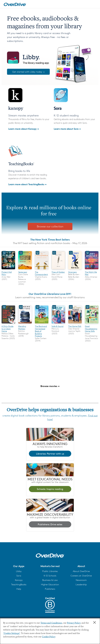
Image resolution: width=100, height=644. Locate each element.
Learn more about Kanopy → (24, 129)
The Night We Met (91, 273)
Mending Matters (22, 327)
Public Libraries (50, 571)
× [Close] (95, 623)
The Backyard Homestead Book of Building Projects (41, 331)
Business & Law (50, 580)
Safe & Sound (57, 326)
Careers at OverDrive (81, 576)
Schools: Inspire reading (50, 489)
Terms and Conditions (51, 623)
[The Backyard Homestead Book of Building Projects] (42, 324)
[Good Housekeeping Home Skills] (92, 324)
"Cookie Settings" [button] (12, 633)
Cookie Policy (49, 637)
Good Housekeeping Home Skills (91, 329)
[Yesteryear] (25, 270)
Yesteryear (23, 272)
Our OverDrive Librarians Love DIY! (50, 294)
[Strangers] (75, 270)
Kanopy (19, 580)
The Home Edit (75, 326)
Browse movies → (50, 386)
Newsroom (81, 580)
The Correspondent (41, 273)
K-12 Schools (50, 576)
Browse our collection (50, 226)
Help (19, 589)
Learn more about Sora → (67, 129)
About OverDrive (81, 571)
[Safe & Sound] (58, 324)
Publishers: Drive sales (50, 524)
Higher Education (50, 584)
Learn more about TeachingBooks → (27, 184)
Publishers (50, 589)
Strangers (72, 272)
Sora (19, 576)
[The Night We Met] (92, 270)
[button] (19, 566)
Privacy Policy (74, 623)
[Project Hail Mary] (8, 270)
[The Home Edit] (75, 324)
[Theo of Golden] (58, 270)
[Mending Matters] (25, 324)
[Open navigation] (95, 4)
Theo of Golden (58, 272)
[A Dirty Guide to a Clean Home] (8, 324)
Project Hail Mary (7, 273)
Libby (19, 571)
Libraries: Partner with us (50, 454)
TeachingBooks (19, 584)
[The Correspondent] (42, 270)
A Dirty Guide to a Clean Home (7, 329)
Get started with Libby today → (28, 72)
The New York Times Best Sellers (50, 240)
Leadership (81, 584)
